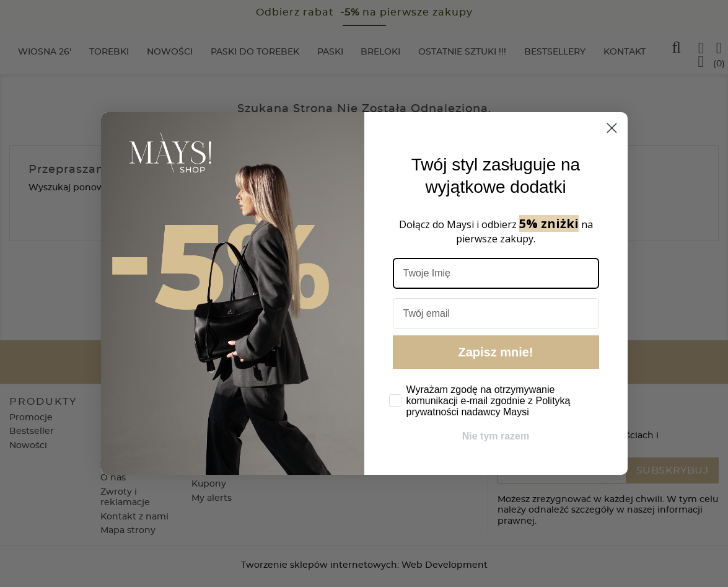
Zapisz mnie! (495, 352)
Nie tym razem (496, 436)
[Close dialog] (612, 128)
